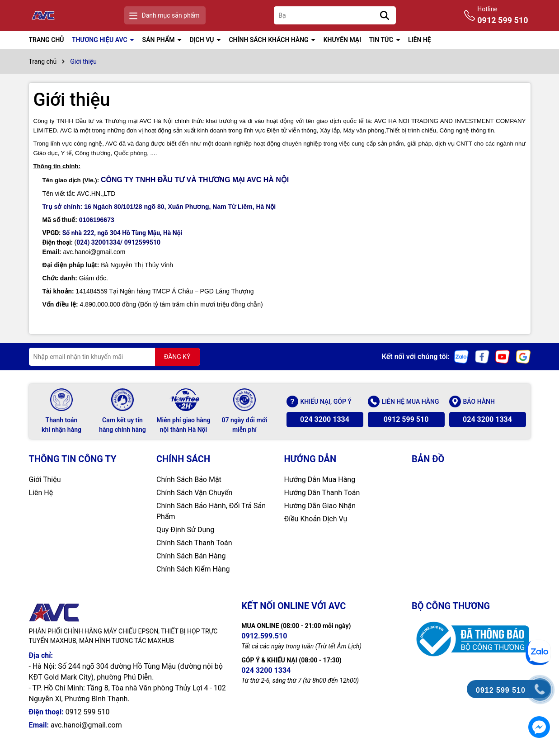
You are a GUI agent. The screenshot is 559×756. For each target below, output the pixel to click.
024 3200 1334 (325, 419)
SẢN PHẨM (159, 40)
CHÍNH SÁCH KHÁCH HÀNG (269, 40)
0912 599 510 (406, 419)
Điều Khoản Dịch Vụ (316, 519)
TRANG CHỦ (47, 40)
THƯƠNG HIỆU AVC (100, 40)
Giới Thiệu (45, 480)
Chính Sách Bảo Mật (189, 480)
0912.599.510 (264, 636)
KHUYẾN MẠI (343, 40)
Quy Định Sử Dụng (185, 530)
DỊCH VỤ (202, 40)
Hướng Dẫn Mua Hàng (320, 480)
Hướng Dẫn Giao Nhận (320, 506)
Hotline (503, 16)
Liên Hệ (41, 493)
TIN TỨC (382, 40)
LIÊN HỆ (420, 40)
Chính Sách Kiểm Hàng (193, 569)
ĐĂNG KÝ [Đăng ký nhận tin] (177, 357)
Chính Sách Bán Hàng (191, 556)
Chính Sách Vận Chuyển (194, 493)
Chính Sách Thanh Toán (194, 543)
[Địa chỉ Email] (114, 357)
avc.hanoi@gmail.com (86, 725)
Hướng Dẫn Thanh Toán (322, 493)
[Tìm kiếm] (385, 15)
